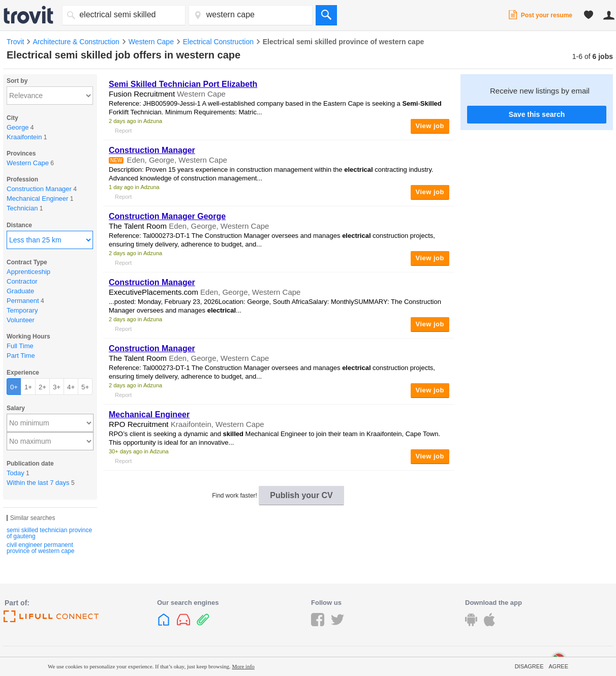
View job (430, 126)
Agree (558, 666)
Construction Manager (152, 150)
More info (243, 666)
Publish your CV (301, 495)
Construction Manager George (167, 216)
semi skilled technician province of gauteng (49, 533)
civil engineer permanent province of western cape (40, 548)
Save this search (537, 114)
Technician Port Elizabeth (183, 84)
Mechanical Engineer (149, 414)
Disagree (529, 666)
